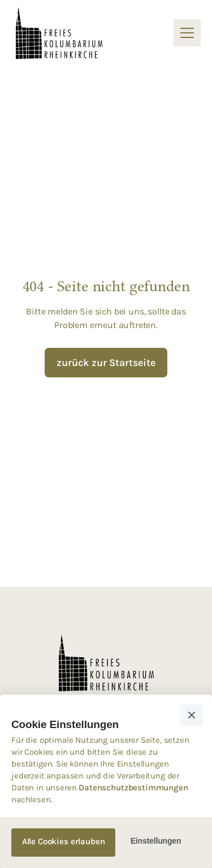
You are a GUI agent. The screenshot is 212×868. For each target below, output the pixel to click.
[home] (59, 33)
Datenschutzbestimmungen (133, 788)
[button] (185, 33)
